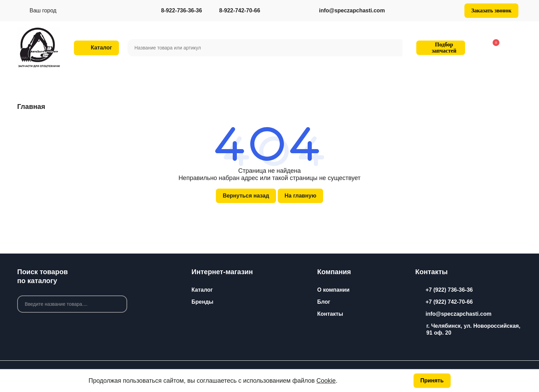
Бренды (202, 302)
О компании (333, 290)
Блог (324, 302)
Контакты (330, 314)
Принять (432, 380)
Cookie (326, 381)
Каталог (202, 290)
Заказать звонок (491, 10)
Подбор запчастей (440, 48)
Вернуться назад (246, 196)
